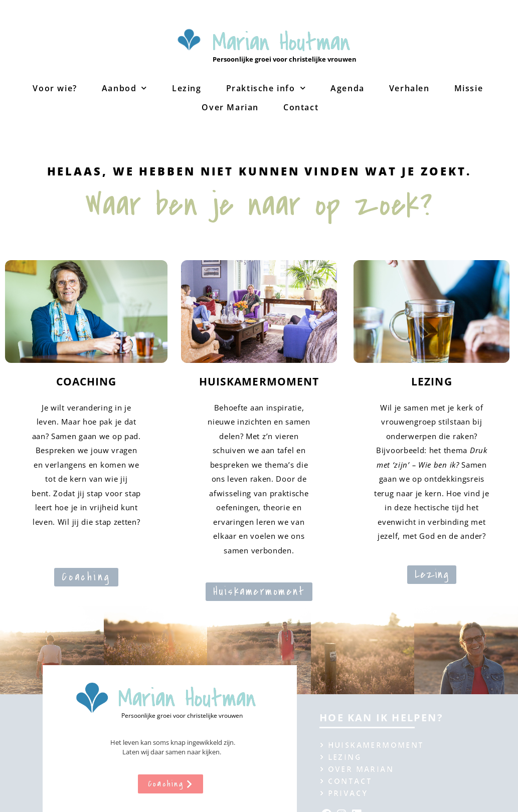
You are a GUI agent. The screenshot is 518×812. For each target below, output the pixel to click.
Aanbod (125, 88)
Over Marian (230, 107)
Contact (301, 107)
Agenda (348, 88)
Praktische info (266, 88)
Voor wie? (55, 88)
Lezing (187, 88)
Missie (469, 88)
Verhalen (409, 88)
